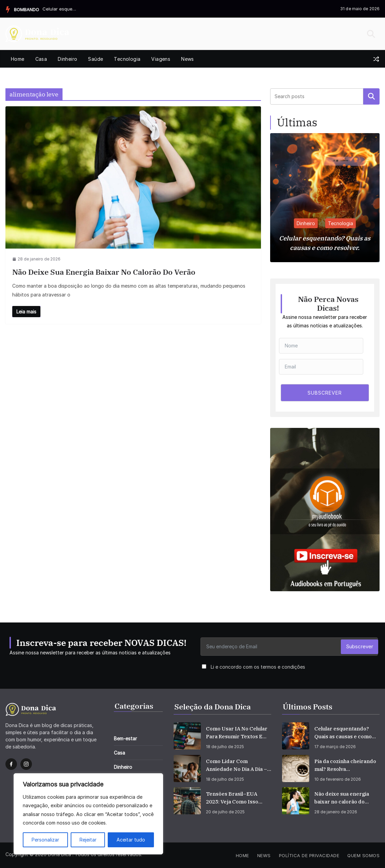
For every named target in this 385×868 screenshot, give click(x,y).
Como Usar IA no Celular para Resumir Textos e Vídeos (237, 733)
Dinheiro (67, 59)
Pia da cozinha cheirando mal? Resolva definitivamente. (345, 765)
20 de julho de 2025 (225, 812)
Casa (41, 59)
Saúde (95, 59)
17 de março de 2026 (335, 747)
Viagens (161, 59)
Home (18, 59)
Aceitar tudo (131, 840)
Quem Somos (363, 855)
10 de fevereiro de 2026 (338, 779)
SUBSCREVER (325, 393)
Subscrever (360, 646)
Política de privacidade (309, 855)
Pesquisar (371, 96)
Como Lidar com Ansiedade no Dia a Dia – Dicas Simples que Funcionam (237, 765)
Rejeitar (88, 840)
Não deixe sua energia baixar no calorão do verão (104, 272)
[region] (88, 814)
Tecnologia (127, 59)
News (188, 59)
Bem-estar (125, 738)
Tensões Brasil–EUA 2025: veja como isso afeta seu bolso (232, 798)
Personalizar (45, 840)
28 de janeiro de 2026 (336, 812)
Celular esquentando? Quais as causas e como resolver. (59, 9)
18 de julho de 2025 (225, 747)
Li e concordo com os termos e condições (258, 667)
